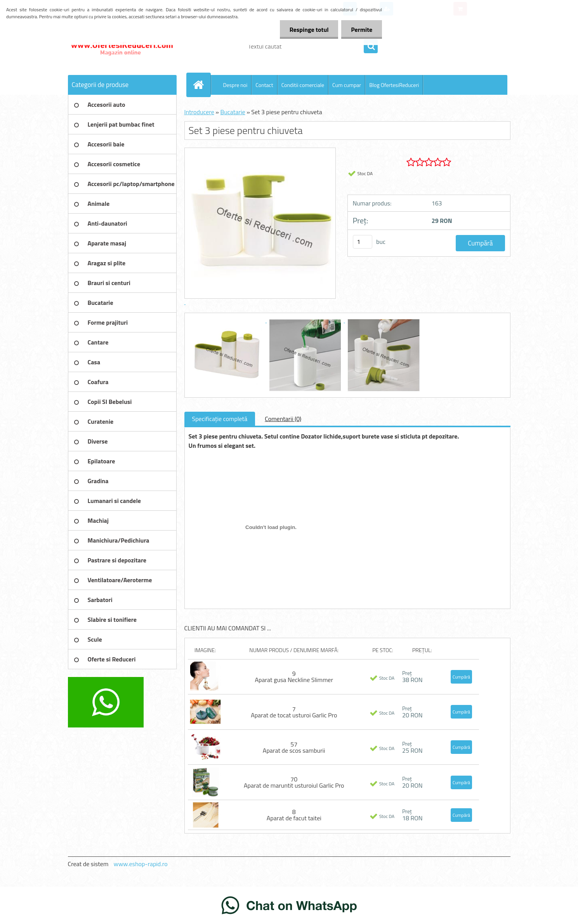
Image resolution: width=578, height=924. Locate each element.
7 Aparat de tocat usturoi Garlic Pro (294, 712)
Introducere (199, 112)
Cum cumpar (347, 85)
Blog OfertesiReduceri (394, 85)
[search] (371, 47)
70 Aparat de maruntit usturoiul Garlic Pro (294, 782)
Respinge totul (309, 30)
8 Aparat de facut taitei (294, 815)
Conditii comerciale (303, 85)
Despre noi (235, 85)
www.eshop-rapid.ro (141, 864)
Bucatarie (233, 112)
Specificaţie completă (220, 419)
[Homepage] (202, 85)
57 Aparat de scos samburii (294, 747)
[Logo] (121, 46)
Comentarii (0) (283, 419)
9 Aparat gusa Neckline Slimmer (294, 677)
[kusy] (363, 242)
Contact (264, 85)
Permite (362, 30)
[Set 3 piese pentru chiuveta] (228, 320)
